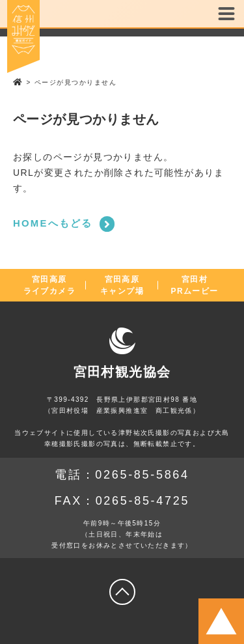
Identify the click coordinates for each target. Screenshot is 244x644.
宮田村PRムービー (195, 285)
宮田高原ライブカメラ (49, 285)
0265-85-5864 (142, 475)
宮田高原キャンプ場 (122, 285)
